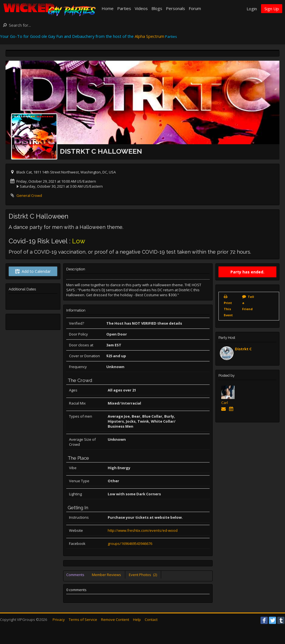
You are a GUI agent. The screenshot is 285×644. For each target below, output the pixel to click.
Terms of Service (83, 619)
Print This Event (228, 309)
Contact (151, 619)
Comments (75, 575)
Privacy (59, 619)
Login (252, 9)
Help (137, 619)
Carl (225, 403)
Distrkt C (243, 349)
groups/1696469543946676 (130, 543)
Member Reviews (106, 575)
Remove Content (115, 619)
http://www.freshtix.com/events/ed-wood (143, 530)
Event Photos (143, 575)
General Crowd (29, 195)
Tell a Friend (248, 303)
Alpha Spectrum (149, 36)
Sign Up (272, 9)
